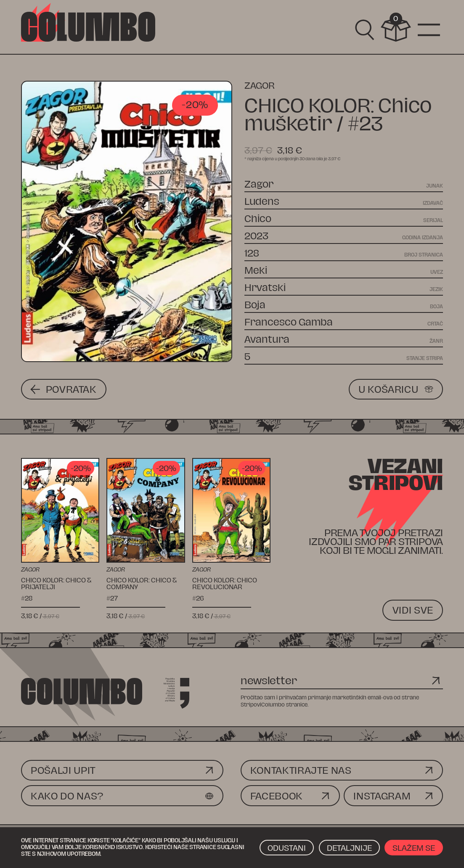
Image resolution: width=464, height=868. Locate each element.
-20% (195, 105)
